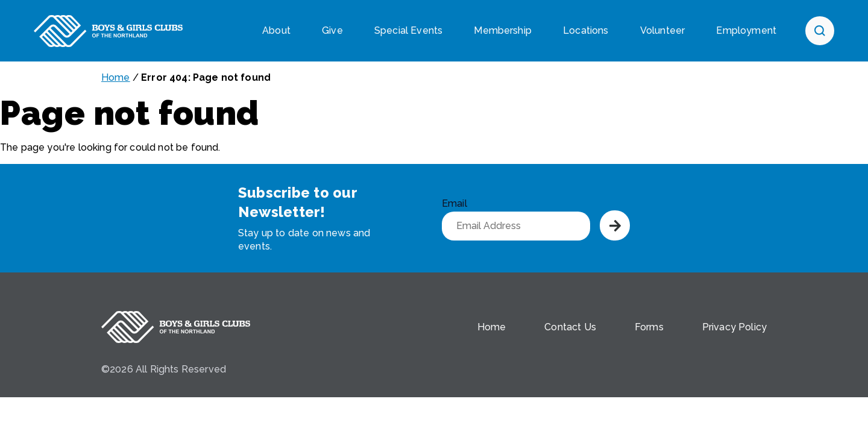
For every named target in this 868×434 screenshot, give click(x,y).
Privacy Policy (734, 327)
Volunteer (662, 30)
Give (332, 30)
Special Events (408, 30)
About (276, 30)
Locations (586, 30)
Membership (503, 30)
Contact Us (570, 327)
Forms (649, 327)
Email (454, 203)
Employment (746, 30)
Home (116, 77)
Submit (615, 225)
